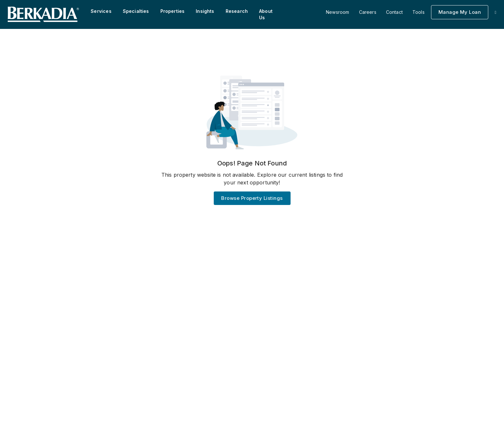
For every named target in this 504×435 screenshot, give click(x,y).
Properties (173, 11)
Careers (368, 12)
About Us (266, 14)
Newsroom (337, 12)
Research (237, 11)
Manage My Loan (460, 12)
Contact (394, 12)
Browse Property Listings (252, 198)
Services (101, 11)
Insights (205, 11)
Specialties (136, 11)
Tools (419, 12)
